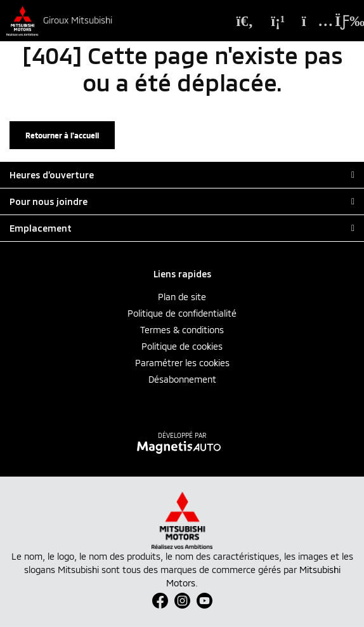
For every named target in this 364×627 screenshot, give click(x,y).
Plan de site (182, 297)
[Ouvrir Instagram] (182, 601)
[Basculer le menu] (341, 21)
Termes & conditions (182, 330)
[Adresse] (311, 21)
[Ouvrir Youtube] (205, 601)
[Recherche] (245, 21)
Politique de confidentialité (182, 313)
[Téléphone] (278, 21)
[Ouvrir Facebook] (160, 601)
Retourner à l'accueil (62, 135)
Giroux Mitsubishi (78, 20)
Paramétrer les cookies (182, 363)
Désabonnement (182, 379)
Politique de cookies (182, 346)
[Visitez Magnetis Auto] (182, 446)
